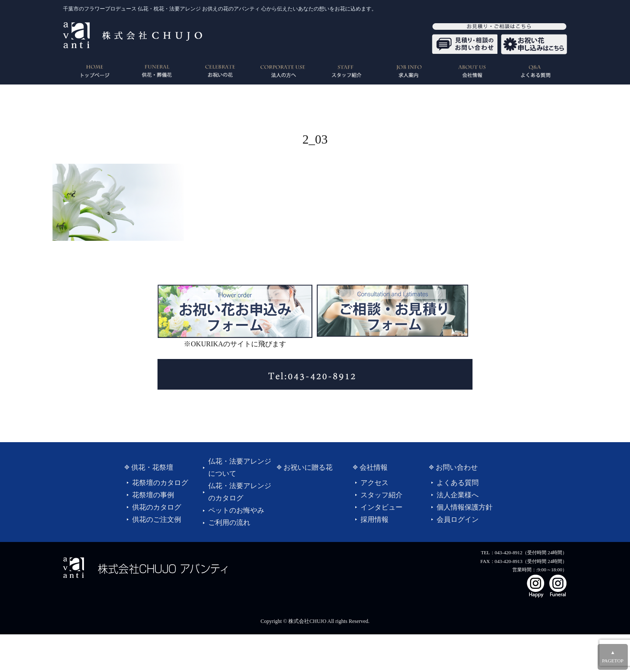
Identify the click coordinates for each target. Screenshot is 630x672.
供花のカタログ (157, 507)
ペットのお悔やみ (236, 510)
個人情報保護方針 (465, 507)
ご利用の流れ (229, 522)
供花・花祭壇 (152, 467)
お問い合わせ (457, 467)
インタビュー (381, 507)
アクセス (374, 483)
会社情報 (374, 467)
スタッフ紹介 (381, 495)
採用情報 (374, 519)
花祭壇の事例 (153, 495)
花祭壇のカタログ (160, 483)
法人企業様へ (458, 495)
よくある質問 (458, 483)
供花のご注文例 (157, 519)
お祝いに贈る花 (308, 467)
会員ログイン (458, 519)
